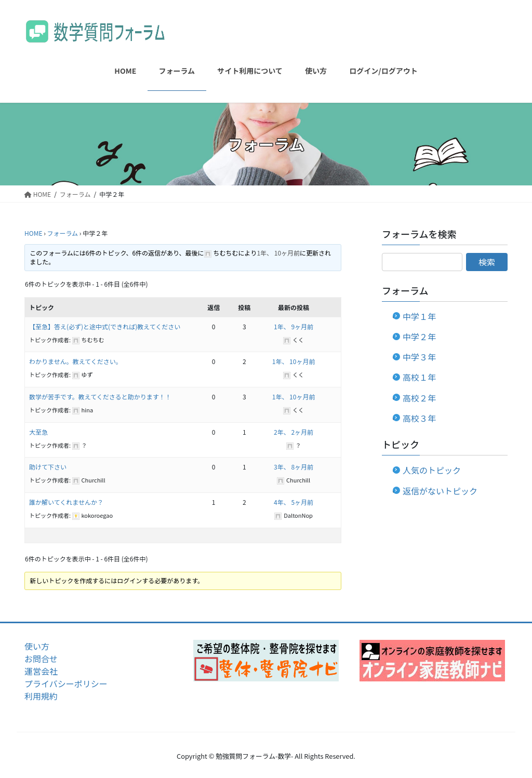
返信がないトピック (440, 491)
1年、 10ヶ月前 (278, 253)
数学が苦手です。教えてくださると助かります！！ (100, 397)
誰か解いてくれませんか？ (66, 502)
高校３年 (419, 418)
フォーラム (62, 233)
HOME (33, 233)
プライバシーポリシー (66, 683)
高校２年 (419, 398)
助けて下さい (48, 467)
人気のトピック (432, 470)
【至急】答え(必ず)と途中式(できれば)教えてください (105, 326)
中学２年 (419, 337)
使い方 (37, 646)
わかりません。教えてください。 (76, 361)
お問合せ (41, 659)
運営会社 (41, 671)
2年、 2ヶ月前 (294, 432)
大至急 (38, 432)
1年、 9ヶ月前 (294, 326)
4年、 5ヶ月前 (294, 502)
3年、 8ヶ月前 (294, 467)
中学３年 (419, 357)
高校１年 (419, 377)
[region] (266, 661)
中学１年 (419, 316)
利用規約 (41, 696)
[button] (266, 661)
